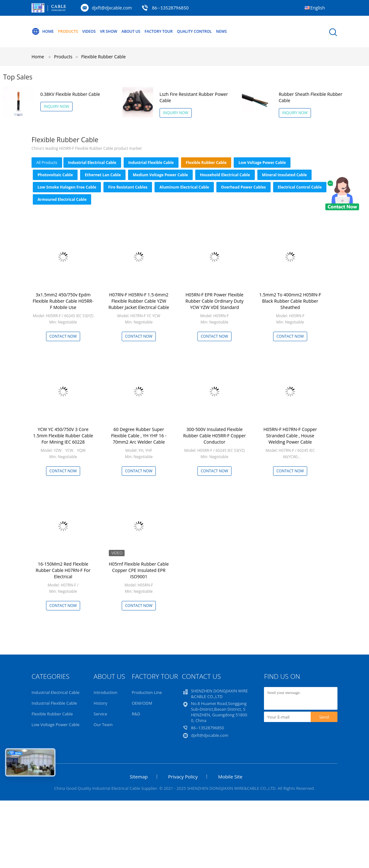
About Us (131, 31)
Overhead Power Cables (243, 187)
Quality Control (194, 31)
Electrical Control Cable (300, 187)
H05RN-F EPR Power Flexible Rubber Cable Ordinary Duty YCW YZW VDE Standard (214, 301)
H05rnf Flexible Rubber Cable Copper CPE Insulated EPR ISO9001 (139, 570)
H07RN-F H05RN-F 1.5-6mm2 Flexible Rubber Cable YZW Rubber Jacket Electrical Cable (139, 301)
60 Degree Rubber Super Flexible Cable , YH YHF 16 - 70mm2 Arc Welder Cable (139, 436)
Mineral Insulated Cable (284, 175)
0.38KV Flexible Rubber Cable (70, 94)
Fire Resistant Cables (128, 187)
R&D (136, 714)
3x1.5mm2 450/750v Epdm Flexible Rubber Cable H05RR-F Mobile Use (63, 301)
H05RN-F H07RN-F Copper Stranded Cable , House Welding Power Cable (290, 436)
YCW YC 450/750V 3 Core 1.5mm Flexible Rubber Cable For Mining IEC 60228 (63, 436)
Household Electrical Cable (225, 175)
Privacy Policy (183, 777)
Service (100, 714)
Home (43, 32)
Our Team (103, 725)
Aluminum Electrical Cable (184, 187)
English (318, 8)
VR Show (109, 31)
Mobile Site (230, 777)
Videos (89, 31)
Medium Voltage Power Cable (160, 175)
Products (68, 31)
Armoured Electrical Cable (62, 199)
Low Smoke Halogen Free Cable (67, 187)
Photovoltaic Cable (55, 175)
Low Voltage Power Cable (262, 163)
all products (47, 163)
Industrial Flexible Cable (151, 163)
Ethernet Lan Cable (103, 175)
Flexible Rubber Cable (103, 57)
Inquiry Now (57, 106)
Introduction (105, 692)
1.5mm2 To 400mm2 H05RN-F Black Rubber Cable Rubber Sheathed (290, 301)
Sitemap (139, 777)
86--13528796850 (170, 8)
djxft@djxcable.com (112, 8)
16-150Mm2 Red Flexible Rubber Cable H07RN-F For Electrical (63, 570)
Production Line (147, 692)
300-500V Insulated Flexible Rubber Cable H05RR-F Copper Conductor (215, 436)
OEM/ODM (142, 703)
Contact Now (63, 336)
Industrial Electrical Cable (92, 163)
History (100, 703)
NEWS (221, 31)
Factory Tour (159, 31)
